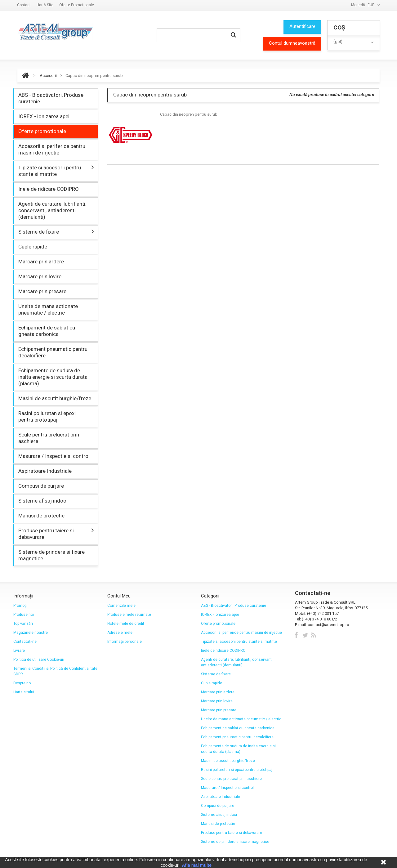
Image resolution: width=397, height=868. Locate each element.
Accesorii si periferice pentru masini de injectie (52, 149)
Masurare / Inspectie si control (54, 456)
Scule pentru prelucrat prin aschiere (49, 438)
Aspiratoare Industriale (45, 471)
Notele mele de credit (126, 624)
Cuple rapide (33, 247)
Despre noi (22, 683)
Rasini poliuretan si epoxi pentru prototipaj (47, 416)
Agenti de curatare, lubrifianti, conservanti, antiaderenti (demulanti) (52, 210)
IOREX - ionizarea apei (44, 116)
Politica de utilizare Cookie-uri (39, 660)
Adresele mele (120, 633)
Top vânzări (23, 624)
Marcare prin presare (42, 291)
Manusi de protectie (41, 516)
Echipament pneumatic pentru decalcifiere (53, 352)
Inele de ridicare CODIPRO (49, 189)
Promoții (20, 606)
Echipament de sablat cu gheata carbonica (47, 331)
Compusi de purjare (41, 486)
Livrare (19, 651)
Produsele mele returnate (129, 615)
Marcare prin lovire (40, 276)
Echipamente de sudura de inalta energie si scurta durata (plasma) (53, 377)
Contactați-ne (25, 642)
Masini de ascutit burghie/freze (55, 398)
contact (24, 5)
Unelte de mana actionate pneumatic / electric (48, 309)
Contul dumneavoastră (292, 43)
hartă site (45, 5)
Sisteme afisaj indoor (43, 501)
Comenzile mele (121, 606)
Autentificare (302, 26)
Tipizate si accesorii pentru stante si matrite (50, 171)
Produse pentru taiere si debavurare (46, 534)
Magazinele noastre (31, 633)
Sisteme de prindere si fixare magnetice (51, 555)
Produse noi (24, 615)
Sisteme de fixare (39, 232)
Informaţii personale (125, 642)
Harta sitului (24, 692)
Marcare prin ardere (41, 262)
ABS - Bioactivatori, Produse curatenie (51, 98)
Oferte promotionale (77, 5)
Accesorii (48, 76)
